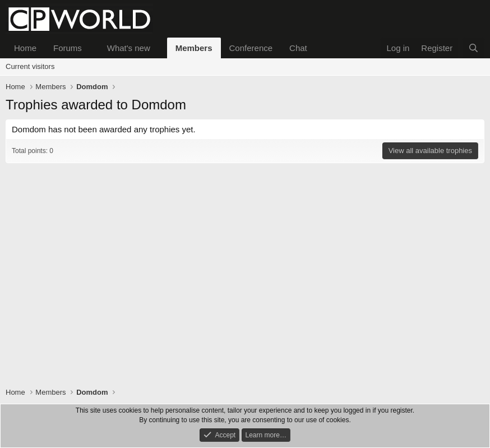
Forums (68, 48)
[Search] (473, 48)
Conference (251, 48)
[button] (91, 48)
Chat (298, 48)
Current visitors (30, 66)
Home (25, 48)
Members (194, 48)
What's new (129, 48)
